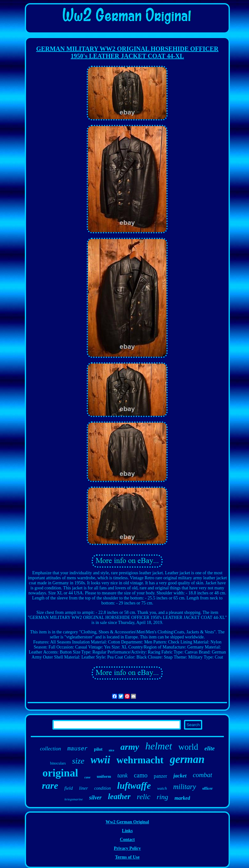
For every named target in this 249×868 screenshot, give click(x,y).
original (60, 773)
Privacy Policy (127, 848)
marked (182, 798)
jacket (180, 776)
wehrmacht (140, 760)
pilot (98, 749)
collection (50, 749)
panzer (161, 776)
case (88, 777)
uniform (104, 776)
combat (203, 775)
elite (210, 748)
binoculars (58, 763)
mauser (77, 749)
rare (50, 785)
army (130, 747)
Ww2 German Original (127, 822)
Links (127, 831)
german (187, 759)
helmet (159, 746)
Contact (127, 840)
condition (103, 788)
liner (84, 788)
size (78, 761)
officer (207, 788)
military (184, 787)
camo (141, 775)
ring (162, 797)
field (69, 788)
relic (144, 797)
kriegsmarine (74, 799)
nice (111, 750)
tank (123, 775)
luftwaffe (134, 786)
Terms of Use (127, 857)
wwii (100, 760)
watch (162, 788)
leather (119, 796)
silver (95, 798)
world (188, 747)
